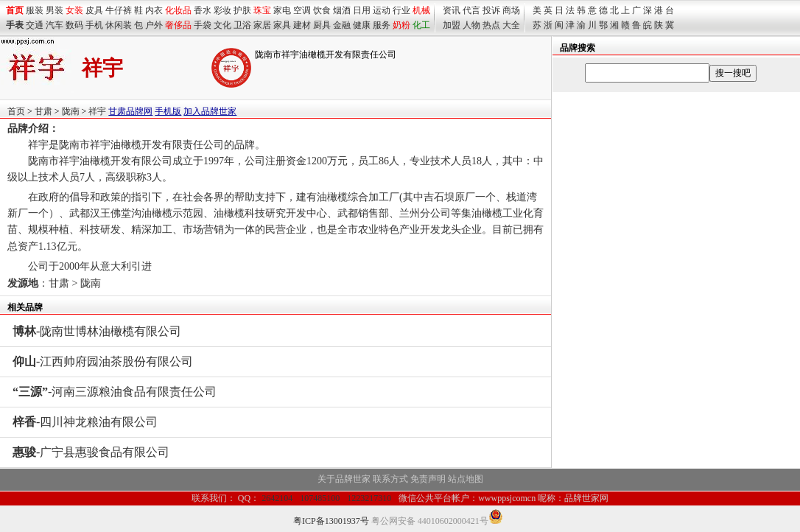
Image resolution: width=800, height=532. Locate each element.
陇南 (71, 111)
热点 (491, 25)
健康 (362, 25)
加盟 (452, 25)
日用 (362, 10)
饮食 (322, 10)
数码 (74, 25)
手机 (94, 25)
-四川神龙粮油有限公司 (85, 422)
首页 (16, 111)
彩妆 (222, 10)
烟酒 (342, 10)
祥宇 (97, 111)
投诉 (491, 10)
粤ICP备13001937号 (331, 521)
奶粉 (401, 25)
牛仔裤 (119, 10)
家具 (282, 25)
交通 (35, 25)
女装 (74, 10)
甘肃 (43, 111)
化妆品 (178, 10)
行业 (401, 10)
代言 (471, 10)
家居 (262, 25)
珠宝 (262, 10)
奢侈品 (178, 25)
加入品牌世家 (210, 111)
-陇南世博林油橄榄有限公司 (97, 331)
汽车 (55, 25)
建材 (302, 25)
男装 (55, 10)
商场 (511, 10)
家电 (282, 10)
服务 (382, 25)
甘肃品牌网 (130, 111)
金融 (342, 25)
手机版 (168, 111)
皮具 (94, 10)
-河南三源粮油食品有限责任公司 (115, 392)
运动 (382, 10)
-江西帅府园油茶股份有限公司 (103, 361)
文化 (222, 25)
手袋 (203, 25)
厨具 (322, 25)
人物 (471, 25)
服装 (35, 10)
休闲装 (119, 25)
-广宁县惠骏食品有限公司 (91, 452)
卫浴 (242, 25)
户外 (154, 25)
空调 (302, 10)
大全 (511, 25)
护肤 (242, 10)
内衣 (154, 10)
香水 (203, 10)
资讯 (452, 10)
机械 (421, 10)
